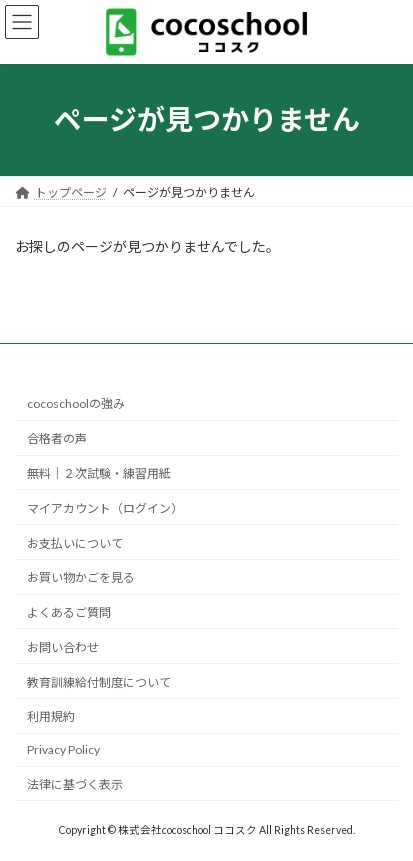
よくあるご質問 (69, 612)
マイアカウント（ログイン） (105, 508)
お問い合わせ (63, 647)
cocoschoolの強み (76, 403)
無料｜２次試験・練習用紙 (99, 473)
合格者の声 (57, 438)
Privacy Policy (63, 749)
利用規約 (51, 716)
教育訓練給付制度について (99, 681)
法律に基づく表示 (75, 784)
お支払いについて (75, 542)
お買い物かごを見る (81, 577)
